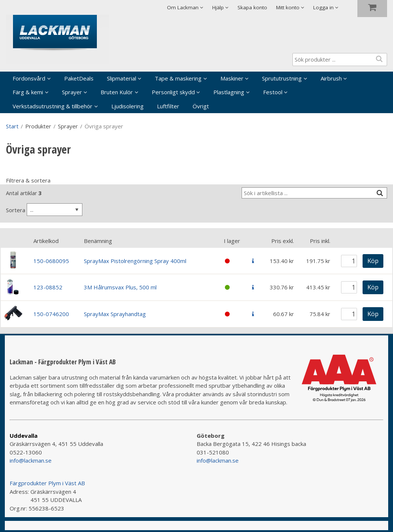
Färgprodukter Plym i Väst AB (47, 483)
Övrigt (201, 106)
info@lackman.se (31, 460)
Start (12, 126)
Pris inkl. (320, 241)
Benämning (98, 241)
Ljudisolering (127, 106)
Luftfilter (168, 106)
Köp (373, 261)
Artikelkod (46, 241)
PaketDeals (79, 78)
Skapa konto (252, 7)
